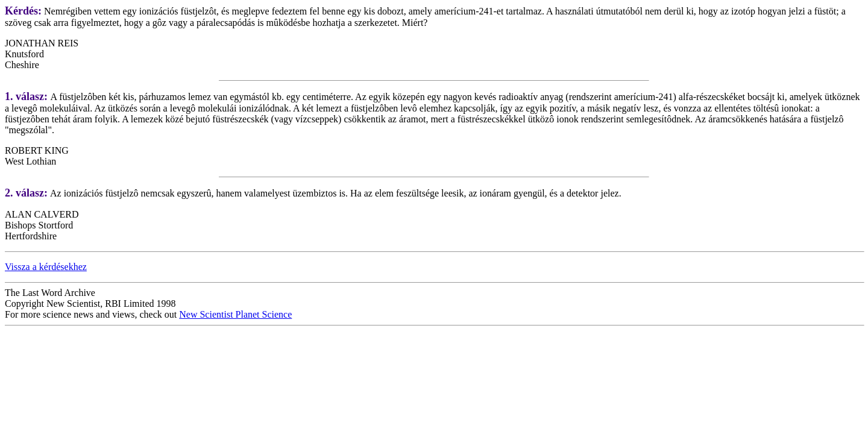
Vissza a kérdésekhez (46, 267)
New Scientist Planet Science (235, 314)
